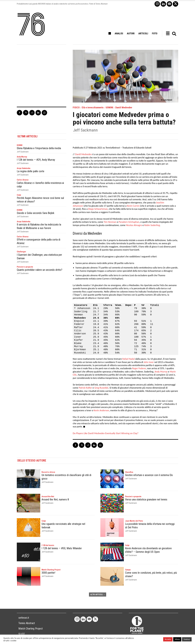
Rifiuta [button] (177, 639)
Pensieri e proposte (25, 267)
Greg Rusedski (101, 388)
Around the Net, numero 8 (55, 499)
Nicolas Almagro (134, 225)
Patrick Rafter (85, 388)
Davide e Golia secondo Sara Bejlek (36, 213)
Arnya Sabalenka (24, 168)
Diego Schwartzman (98, 209)
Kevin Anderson (101, 410)
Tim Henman (110, 222)
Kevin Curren (133, 206)
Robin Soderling (152, 225)
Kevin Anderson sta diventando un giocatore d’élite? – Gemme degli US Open (148, 550)
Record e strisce (48, 472)
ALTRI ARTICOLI (98, 595)
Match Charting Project (51, 570)
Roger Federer (139, 368)
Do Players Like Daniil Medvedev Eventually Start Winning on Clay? (105, 433)
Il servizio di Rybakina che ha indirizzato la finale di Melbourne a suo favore (39, 226)
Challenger (21, 252)
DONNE (20, 145)
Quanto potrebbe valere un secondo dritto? (40, 270)
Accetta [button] (168, 639)
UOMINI (109, 108)
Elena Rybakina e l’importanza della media (39, 148)
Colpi (19, 195)
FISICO (76, 108)
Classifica (129, 472)
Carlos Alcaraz (23, 180)
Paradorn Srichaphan (129, 222)
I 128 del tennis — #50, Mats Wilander (62, 548)
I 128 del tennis (48, 545)
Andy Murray (22, 157)
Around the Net (48, 496)
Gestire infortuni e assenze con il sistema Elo (149, 475)
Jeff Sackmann (85, 130)
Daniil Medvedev (124, 108)
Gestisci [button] (187, 639)
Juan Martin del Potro (134, 521)
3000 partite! (48, 573)
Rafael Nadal (129, 359)
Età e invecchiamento (93, 108)
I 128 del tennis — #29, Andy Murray (36, 160)
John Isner (149, 362)
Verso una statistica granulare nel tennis (146, 499)
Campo (128, 570)
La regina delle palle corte (31, 171)
